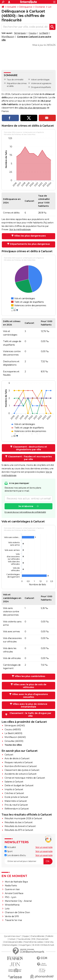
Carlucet (9, 755)
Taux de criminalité (15, 80)
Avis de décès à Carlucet (17, 758)
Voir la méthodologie (20, 229)
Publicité (50, 936)
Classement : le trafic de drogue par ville (30, 715)
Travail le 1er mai (13, 920)
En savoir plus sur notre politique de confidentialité (25, 512)
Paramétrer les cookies (33, 942)
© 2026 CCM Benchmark (43, 945)
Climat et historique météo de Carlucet (25, 778)
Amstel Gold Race (14, 893)
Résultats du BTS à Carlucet (19, 830)
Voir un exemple (44, 847)
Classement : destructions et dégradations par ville (30, 448)
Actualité (12, 7)
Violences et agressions (41, 83)
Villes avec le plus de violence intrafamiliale (30, 705)
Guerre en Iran (12, 889)
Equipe (26, 936)
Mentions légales (10, 945)
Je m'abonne (26, 506)
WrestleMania (12, 905)
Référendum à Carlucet (17, 809)
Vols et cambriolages (40, 80)
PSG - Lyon (11, 897)
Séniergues (20, 33)
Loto (7, 909)
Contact (12, 939)
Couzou (32, 33)
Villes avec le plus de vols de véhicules (30, 686)
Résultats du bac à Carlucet (19, 822)
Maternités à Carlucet (16, 801)
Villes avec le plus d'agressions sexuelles (30, 696)
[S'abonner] (28, 861)
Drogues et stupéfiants (41, 87)
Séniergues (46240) (15, 726)
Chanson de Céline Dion (17, 912)
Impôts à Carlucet (14, 789)
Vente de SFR (12, 916)
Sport (9, 851)
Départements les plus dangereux (30, 244)
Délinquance (26, 7)
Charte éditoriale (37, 936)
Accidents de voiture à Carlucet (21, 774)
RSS (34, 939)
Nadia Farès (11, 886)
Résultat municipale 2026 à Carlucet (23, 818)
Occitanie (40, 7)
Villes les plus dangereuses (30, 236)
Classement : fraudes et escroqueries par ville (30, 458)
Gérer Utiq (49, 942)
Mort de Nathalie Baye (16, 882)
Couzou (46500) (13, 729)
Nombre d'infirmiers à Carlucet (21, 766)
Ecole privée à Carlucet (16, 797)
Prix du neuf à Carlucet (16, 805)
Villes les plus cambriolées (30, 676)
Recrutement (43, 939)
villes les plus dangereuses (33, 108)
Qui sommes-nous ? (13, 936)
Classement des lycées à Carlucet (22, 770)
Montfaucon (8, 37)
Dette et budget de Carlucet (19, 785)
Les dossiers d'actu (15, 855)
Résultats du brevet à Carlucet (20, 826)
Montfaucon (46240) (15, 737)
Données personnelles (13, 942)
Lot (50, 7)
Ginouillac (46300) (14, 741)
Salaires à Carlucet (14, 782)
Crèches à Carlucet (14, 793)
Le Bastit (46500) (13, 733)
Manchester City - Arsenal (18, 901)
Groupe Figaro (25, 945)
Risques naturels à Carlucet (19, 762)
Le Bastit (44, 33)
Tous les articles (24, 939)
